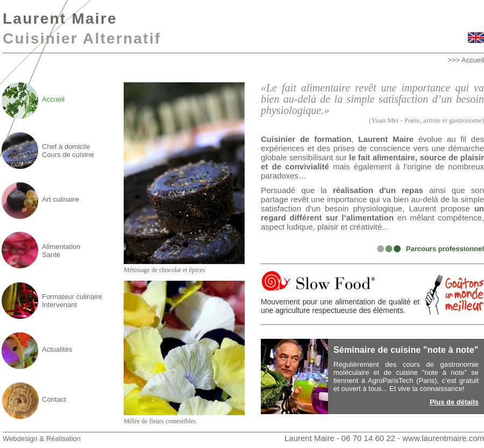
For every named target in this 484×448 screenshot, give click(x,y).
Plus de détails (454, 402)
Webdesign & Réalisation (42, 439)
